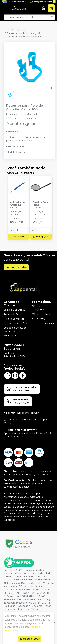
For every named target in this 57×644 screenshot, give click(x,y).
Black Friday (39, 319)
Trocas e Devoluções (15, 323)
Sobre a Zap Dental (15, 310)
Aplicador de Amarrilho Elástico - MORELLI (17, 205)
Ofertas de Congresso (38, 308)
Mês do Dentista (41, 314)
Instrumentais (22, 30)
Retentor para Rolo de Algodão (24, 33)
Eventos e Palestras (43, 323)
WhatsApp (10, 335)
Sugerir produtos (16, 267)
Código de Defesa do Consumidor (15, 329)
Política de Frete (13, 314)
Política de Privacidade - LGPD (14, 355)
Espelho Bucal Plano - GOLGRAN (41, 205)
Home (7, 30)
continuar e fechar (30, 639)
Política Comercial (14, 319)
